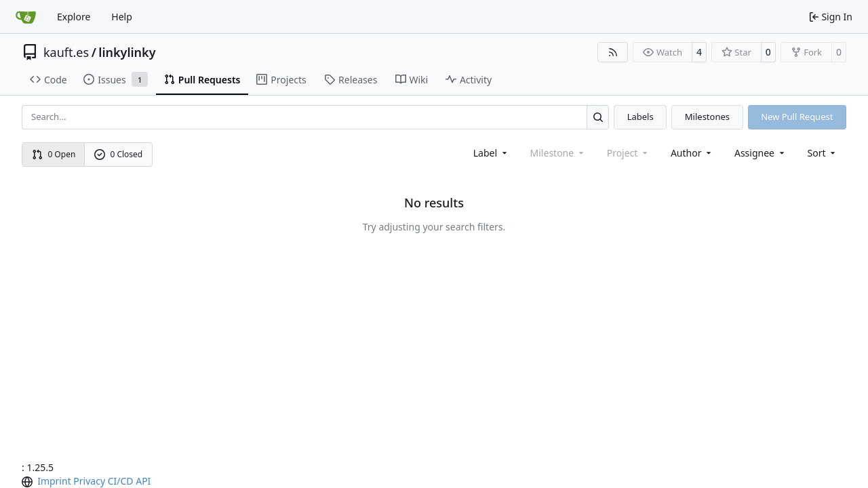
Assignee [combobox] (761, 153)
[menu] (823, 153)
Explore (74, 17)
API (143, 481)
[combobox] (491, 153)
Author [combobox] (692, 153)
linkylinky (127, 52)
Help (122, 17)
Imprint (54, 481)
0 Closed (119, 154)
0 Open (54, 154)
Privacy (89, 481)
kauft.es (66, 52)
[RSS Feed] (613, 52)
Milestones (707, 117)
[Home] (26, 17)
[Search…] (598, 117)
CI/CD (121, 481)
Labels (640, 117)
